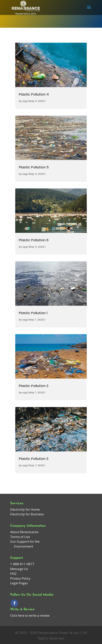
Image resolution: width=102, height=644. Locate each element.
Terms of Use (20, 537)
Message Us (19, 569)
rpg (25, 101)
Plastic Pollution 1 (33, 313)
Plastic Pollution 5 (34, 167)
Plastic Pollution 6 (34, 240)
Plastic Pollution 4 (34, 94)
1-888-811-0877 (22, 564)
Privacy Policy (20, 578)
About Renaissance (24, 532)
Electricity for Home (25, 509)
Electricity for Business (27, 514)
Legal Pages (19, 583)
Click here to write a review (30, 615)
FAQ (13, 573)
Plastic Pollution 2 (34, 386)
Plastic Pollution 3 (34, 459)
